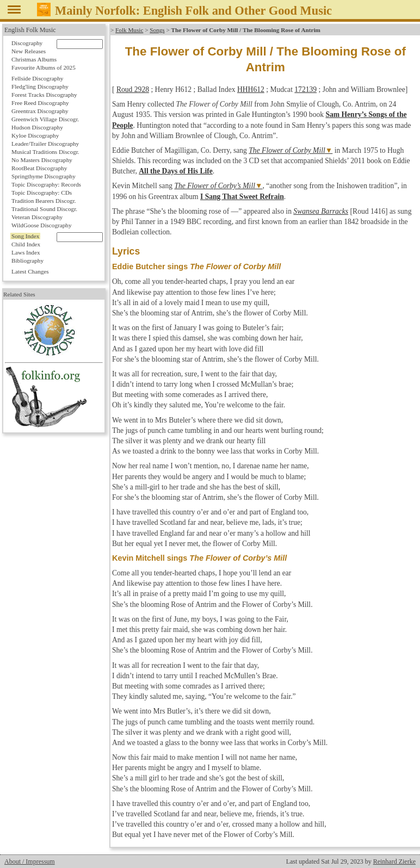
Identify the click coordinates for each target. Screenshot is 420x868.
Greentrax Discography (40, 111)
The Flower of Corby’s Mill (215, 186)
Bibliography (27, 261)
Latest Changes (30, 271)
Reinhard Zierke (394, 861)
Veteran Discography (37, 217)
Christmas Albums (34, 59)
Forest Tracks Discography (44, 95)
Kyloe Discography (35, 135)
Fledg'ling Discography (40, 86)
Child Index (26, 244)
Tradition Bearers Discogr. (44, 201)
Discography (27, 43)
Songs (157, 30)
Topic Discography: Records (46, 184)
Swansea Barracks (321, 211)
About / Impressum (30, 861)
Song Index (25, 236)
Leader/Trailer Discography (45, 144)
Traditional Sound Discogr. (44, 209)
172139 (305, 89)
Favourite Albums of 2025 (44, 67)
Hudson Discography (37, 127)
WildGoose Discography (41, 225)
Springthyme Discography (44, 176)
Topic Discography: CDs (42, 193)
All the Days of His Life (176, 171)
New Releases (29, 51)
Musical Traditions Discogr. (45, 152)
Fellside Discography (37, 78)
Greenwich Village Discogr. (45, 119)
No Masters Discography (42, 160)
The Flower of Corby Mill (287, 150)
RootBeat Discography (39, 168)
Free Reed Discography (40, 103)
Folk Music (129, 30)
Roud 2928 (133, 89)
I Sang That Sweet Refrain (242, 197)
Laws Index (26, 252)
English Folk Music (30, 30)
